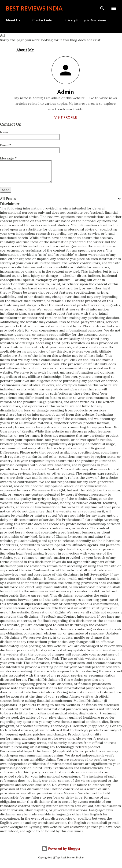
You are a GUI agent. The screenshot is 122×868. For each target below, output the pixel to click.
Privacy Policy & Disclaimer (85, 20)
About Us (13, 20)
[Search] (102, 8)
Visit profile (66, 117)
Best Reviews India (34, 8)
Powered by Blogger (61, 848)
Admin (65, 92)
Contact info (42, 20)
